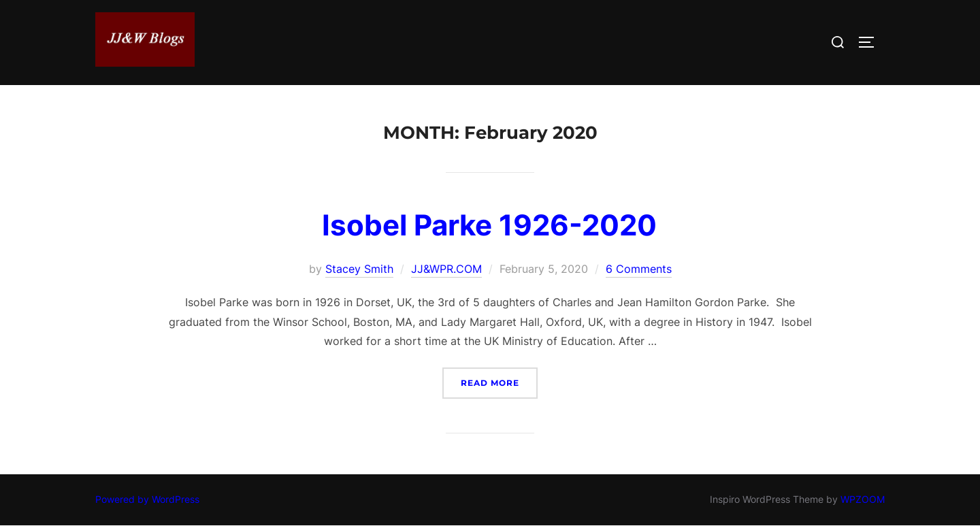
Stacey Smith (359, 269)
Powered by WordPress (147, 499)
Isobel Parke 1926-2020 (489, 225)
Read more (499, 381)
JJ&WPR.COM (446, 269)
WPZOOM (863, 499)
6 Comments (639, 269)
